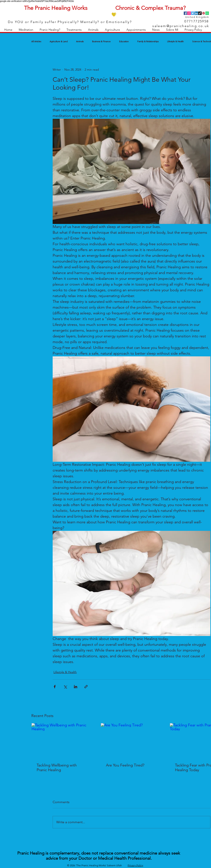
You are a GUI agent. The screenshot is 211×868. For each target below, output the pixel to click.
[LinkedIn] (196, 13)
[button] (26, 30)
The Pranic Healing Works (56, 8)
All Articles (36, 42)
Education (124, 42)
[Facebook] (185, 13)
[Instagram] (189, 13)
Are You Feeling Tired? (125, 765)
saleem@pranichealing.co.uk (181, 26)
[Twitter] (193, 13)
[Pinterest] (204, 13)
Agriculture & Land (59, 42)
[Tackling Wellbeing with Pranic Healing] (62, 740)
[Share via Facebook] (55, 687)
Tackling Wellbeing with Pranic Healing (57, 768)
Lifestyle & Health (175, 42)
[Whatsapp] (207, 13)
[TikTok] (200, 13)
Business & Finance (101, 42)
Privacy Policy (135, 865)
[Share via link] (86, 687)
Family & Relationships (148, 42)
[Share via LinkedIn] (76, 687)
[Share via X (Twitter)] (65, 687)
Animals (80, 42)
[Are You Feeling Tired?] (132, 740)
